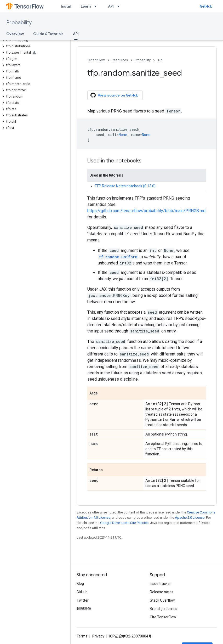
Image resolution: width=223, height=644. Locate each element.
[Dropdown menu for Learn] (97, 6)
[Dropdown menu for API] (120, 6)
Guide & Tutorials (48, 34)
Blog (80, 584)
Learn (86, 6)
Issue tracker (160, 584)
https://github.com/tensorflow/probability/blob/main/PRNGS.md (146, 211)
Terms (82, 636)
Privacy (98, 636)
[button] (34, 40)
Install (66, 6)
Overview (15, 34)
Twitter (83, 600)
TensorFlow (96, 60)
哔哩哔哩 (84, 609)
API (111, 6)
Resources (120, 60)
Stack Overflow (162, 600)
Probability (19, 23)
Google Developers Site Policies (124, 523)
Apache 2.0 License (190, 518)
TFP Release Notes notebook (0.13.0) (125, 186)
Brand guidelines (164, 609)
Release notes (162, 592)
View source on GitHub (115, 95)
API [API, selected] (76, 34)
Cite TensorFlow (163, 617)
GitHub (206, 6)
